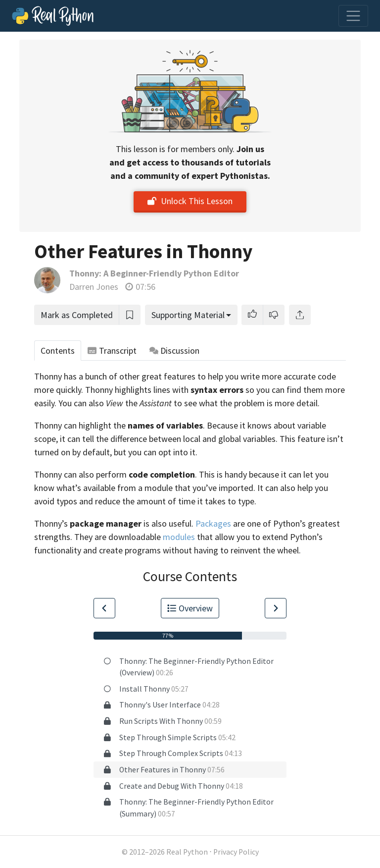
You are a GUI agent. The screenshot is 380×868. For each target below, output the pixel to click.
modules (179, 537)
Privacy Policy (236, 852)
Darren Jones (94, 287)
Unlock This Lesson (190, 201)
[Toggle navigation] (353, 16)
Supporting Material (188, 315)
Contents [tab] (58, 351)
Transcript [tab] (112, 351)
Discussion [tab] (175, 351)
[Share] (300, 315)
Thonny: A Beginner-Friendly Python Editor (154, 273)
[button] (252, 315)
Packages (213, 523)
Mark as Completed (77, 315)
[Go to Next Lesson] (276, 608)
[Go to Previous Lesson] (104, 608)
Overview (190, 608)
